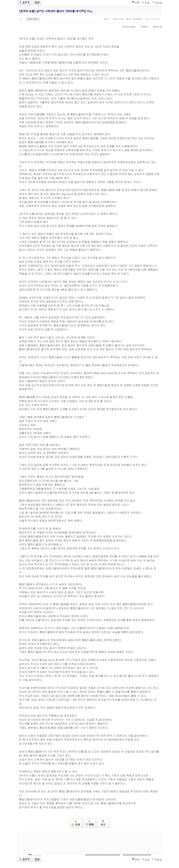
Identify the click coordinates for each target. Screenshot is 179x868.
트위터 (142, 27)
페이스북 (155, 27)
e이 (21, 19)
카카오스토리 (127, 27)
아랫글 (158, 3)
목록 (137, 3)
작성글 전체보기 (33, 19)
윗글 (147, 3)
